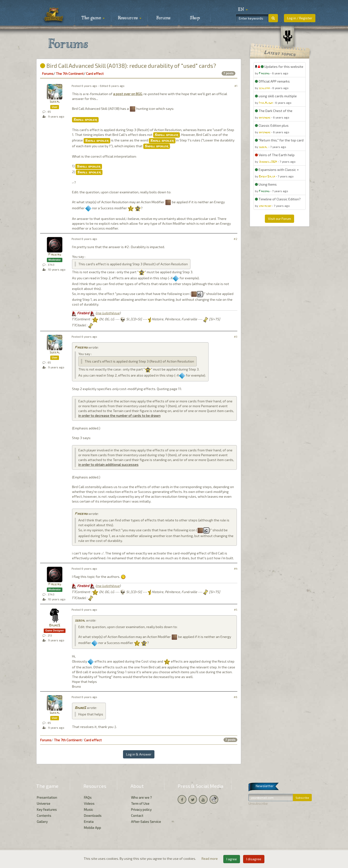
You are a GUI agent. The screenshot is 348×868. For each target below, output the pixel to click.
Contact (137, 815)
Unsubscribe (258, 803)
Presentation (47, 797)
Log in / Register (300, 18)
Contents (44, 815)
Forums (163, 18)
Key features (47, 809)
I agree (232, 859)
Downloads (93, 815)
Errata (89, 822)
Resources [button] (130, 18)
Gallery (42, 822)
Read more (210, 858)
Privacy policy (141, 809)
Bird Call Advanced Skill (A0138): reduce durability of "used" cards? (128, 66)
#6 (236, 697)
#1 (236, 86)
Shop (195, 18)
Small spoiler (85, 120)
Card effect (95, 73)
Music (88, 809)
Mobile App (92, 828)
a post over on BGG (128, 94)
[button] (243, 10)
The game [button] (93, 18)
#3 (236, 337)
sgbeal (55, 102)
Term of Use (140, 803)
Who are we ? (141, 797)
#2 (236, 239)
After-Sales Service (146, 822)
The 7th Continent (70, 73)
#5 (236, 610)
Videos (89, 803)
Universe (43, 803)
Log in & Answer (139, 754)
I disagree (254, 859)
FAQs (88, 797)
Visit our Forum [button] (279, 219)
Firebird (55, 255)
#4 (236, 569)
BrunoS (55, 626)
